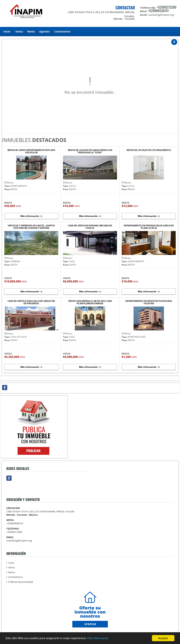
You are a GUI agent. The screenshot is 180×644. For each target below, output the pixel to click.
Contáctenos (62, 31)
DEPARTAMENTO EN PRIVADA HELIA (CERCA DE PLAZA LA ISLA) (149, 227)
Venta (19, 31)
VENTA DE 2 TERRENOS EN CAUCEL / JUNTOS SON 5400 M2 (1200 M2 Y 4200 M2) (31, 227)
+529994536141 (158, 11)
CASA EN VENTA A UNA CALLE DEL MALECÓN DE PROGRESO (31, 302)
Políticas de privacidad (21, 582)
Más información (100, 638)
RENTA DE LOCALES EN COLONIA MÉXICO (149, 150)
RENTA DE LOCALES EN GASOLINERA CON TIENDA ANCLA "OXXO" (90, 151)
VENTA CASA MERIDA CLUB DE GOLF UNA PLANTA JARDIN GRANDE (90, 302)
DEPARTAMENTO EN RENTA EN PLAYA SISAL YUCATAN (149, 302)
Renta (31, 31)
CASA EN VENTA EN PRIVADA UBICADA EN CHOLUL (90, 227)
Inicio (7, 31)
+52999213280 (167, 7)
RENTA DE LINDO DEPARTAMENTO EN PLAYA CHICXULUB (31, 151)
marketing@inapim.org (19, 541)
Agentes (44, 31)
